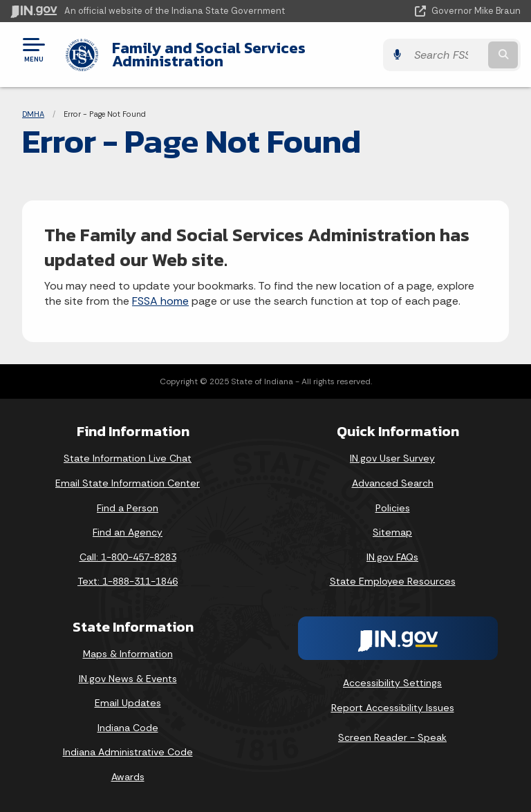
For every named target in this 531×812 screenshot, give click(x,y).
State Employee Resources (393, 581)
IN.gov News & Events (128, 679)
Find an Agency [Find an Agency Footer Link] (128, 532)
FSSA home (160, 301)
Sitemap (392, 532)
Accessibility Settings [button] (392, 683)
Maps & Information (128, 654)
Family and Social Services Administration (209, 54)
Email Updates (128, 703)
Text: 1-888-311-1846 (128, 581)
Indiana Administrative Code (128, 752)
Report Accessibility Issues (393, 708)
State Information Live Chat (128, 458)
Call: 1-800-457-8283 (128, 557)
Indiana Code (128, 728)
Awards (128, 777)
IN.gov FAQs (392, 557)
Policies (393, 508)
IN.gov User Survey (392, 458)
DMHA (33, 114)
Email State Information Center (128, 483)
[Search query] (446, 55)
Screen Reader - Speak (392, 737)
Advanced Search (393, 483)
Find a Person (128, 508)
